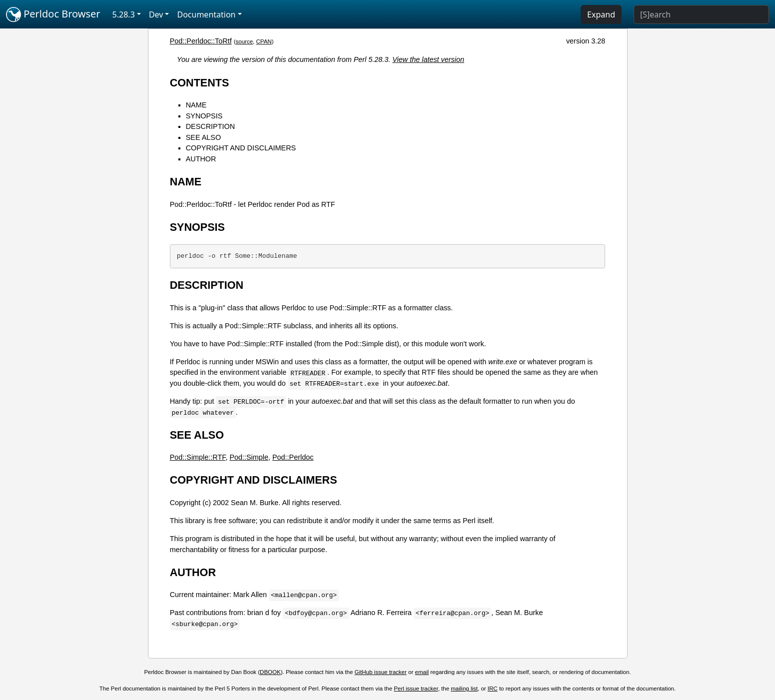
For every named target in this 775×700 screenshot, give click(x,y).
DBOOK (270, 672)
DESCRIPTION (210, 126)
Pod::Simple (249, 457)
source (245, 41)
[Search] (701, 14)
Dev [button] (156, 14)
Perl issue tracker (416, 689)
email (422, 672)
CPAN (264, 41)
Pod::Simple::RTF (198, 457)
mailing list (464, 689)
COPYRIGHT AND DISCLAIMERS (241, 148)
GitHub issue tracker (381, 672)
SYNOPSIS (204, 116)
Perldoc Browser (53, 14)
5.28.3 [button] (124, 14)
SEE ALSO (203, 137)
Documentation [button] (206, 14)
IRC (493, 689)
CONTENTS (200, 83)
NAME (196, 105)
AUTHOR (201, 159)
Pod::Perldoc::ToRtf (201, 41)
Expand (601, 14)
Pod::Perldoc (293, 457)
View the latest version (428, 59)
